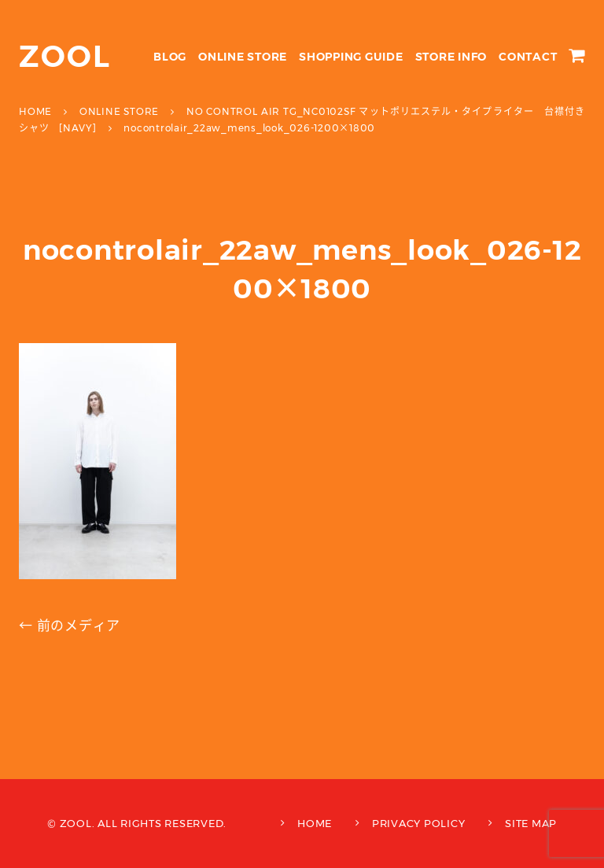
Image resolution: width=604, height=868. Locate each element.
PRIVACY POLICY (419, 823)
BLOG (170, 57)
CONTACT (528, 57)
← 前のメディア (70, 626)
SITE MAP (531, 823)
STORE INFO (451, 57)
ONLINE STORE (243, 57)
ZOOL (65, 56)
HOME (315, 823)
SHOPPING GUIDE (351, 57)
